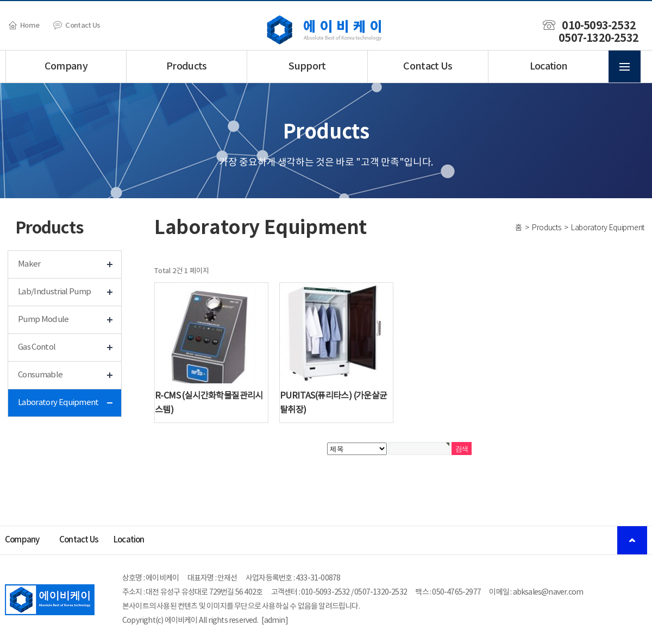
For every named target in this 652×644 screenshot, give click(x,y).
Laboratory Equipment (58, 403)
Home (24, 26)
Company (66, 67)
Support (307, 67)
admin (275, 621)
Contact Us (77, 26)
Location (549, 67)
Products (187, 67)
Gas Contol (37, 347)
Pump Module (43, 320)
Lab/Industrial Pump (54, 292)
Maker (29, 264)
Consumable (40, 375)
